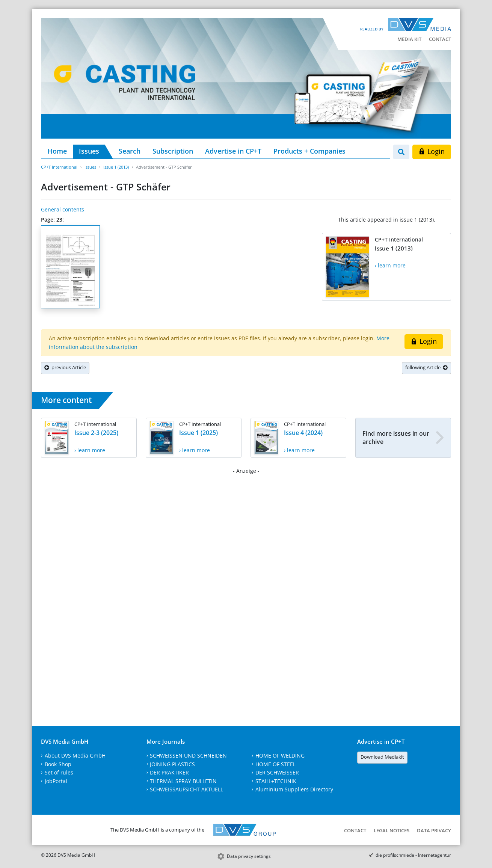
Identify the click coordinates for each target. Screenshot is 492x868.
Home (57, 151)
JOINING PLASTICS (172, 764)
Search (130, 151)
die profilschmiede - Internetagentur (413, 855)
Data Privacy (434, 830)
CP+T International (59, 167)
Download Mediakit (382, 757)
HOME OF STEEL (275, 764)
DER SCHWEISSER (277, 772)
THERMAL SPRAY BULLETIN (183, 781)
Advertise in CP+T (233, 151)
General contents (63, 209)
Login (432, 151)
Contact (440, 39)
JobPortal (56, 781)
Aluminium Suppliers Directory (294, 789)
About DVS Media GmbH (75, 756)
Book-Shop (58, 764)
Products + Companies (309, 151)
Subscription (173, 151)
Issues (89, 151)
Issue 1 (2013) (116, 167)
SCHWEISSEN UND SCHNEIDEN (188, 756)
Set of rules (59, 772)
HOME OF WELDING (280, 756)
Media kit (409, 39)
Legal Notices (392, 830)
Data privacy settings (249, 856)
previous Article (65, 367)
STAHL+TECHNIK (276, 781)
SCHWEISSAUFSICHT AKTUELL (186, 789)
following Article (426, 367)
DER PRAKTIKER (169, 772)
